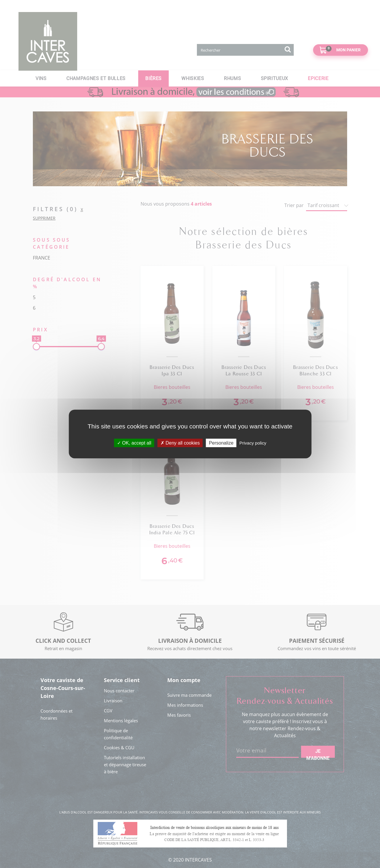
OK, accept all (134, 443)
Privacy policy (253, 443)
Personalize (221, 443)
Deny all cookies (180, 443)
